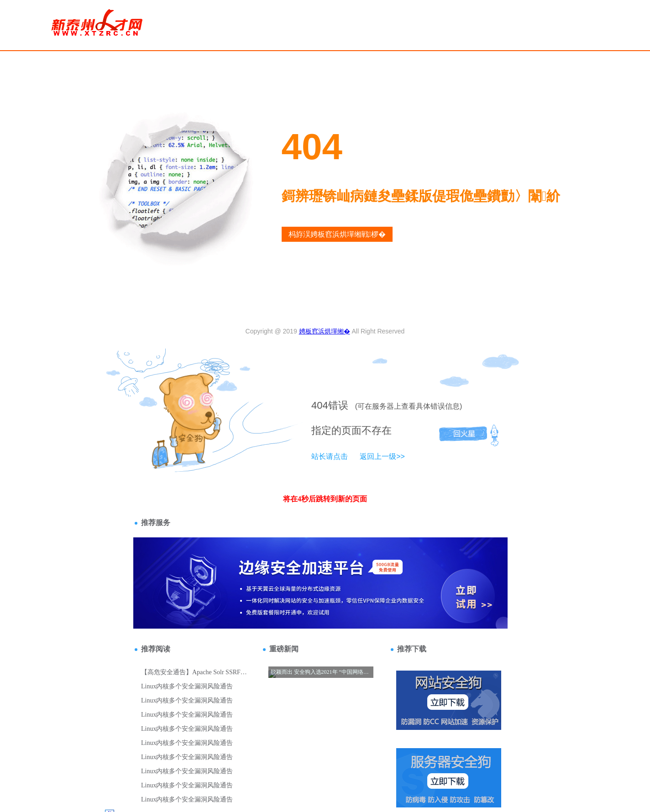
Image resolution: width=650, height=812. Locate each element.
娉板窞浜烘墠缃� (325, 331)
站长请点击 (330, 456)
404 (320, 405)
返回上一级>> (382, 456)
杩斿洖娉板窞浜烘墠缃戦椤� (337, 234)
